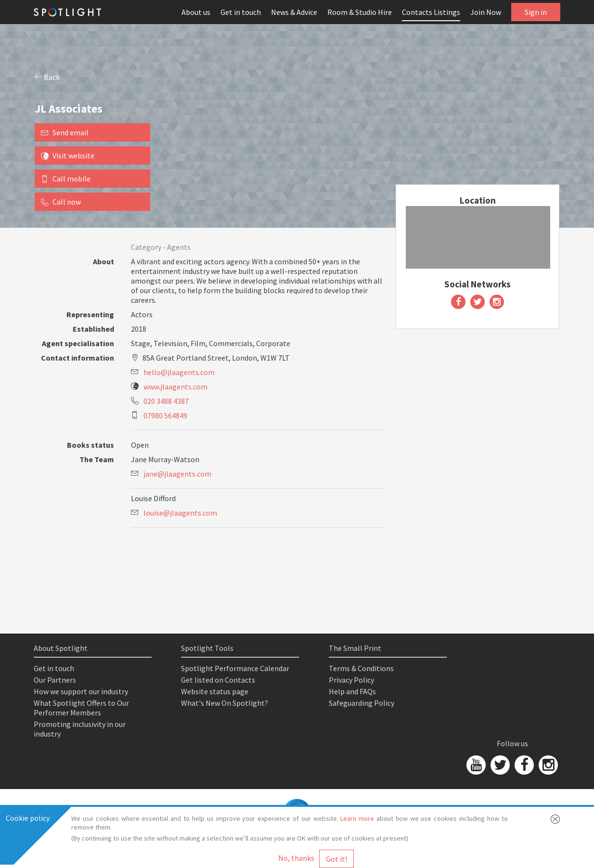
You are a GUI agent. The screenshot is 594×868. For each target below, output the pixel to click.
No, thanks (296, 858)
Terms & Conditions (361, 668)
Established (93, 329)
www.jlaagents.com (175, 387)
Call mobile (66, 179)
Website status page (215, 691)
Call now (61, 202)
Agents (179, 247)
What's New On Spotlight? (225, 703)
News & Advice (294, 12)
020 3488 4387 (166, 401)
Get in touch (241, 12)
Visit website (68, 155)
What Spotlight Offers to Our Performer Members (81, 708)
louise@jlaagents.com (180, 513)
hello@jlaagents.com (179, 372)
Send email (65, 132)
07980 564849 (165, 415)
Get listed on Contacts (218, 680)
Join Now (486, 12)
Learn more (357, 818)
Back (47, 77)
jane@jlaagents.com (177, 474)
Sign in (536, 12)
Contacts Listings (431, 12)
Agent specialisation (78, 343)
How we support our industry (81, 691)
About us (196, 12)
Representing (90, 314)
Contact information (77, 358)
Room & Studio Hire (360, 12)
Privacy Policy (351, 680)
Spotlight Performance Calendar (235, 668)
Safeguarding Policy (362, 703)
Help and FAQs (352, 691)
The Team (97, 459)
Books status (90, 445)
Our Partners (55, 680)
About (103, 261)
